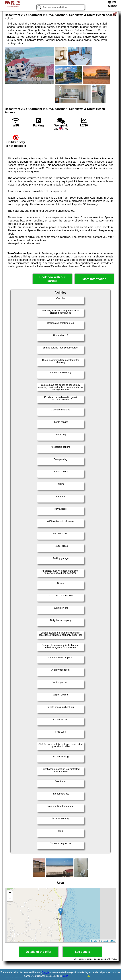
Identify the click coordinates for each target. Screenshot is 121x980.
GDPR (66, 976)
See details (82, 952)
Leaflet (94, 941)
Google (45, 972)
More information (94, 279)
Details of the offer (39, 952)
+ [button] (10, 893)
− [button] (10, 899)
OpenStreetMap (108, 941)
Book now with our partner (52, 279)
